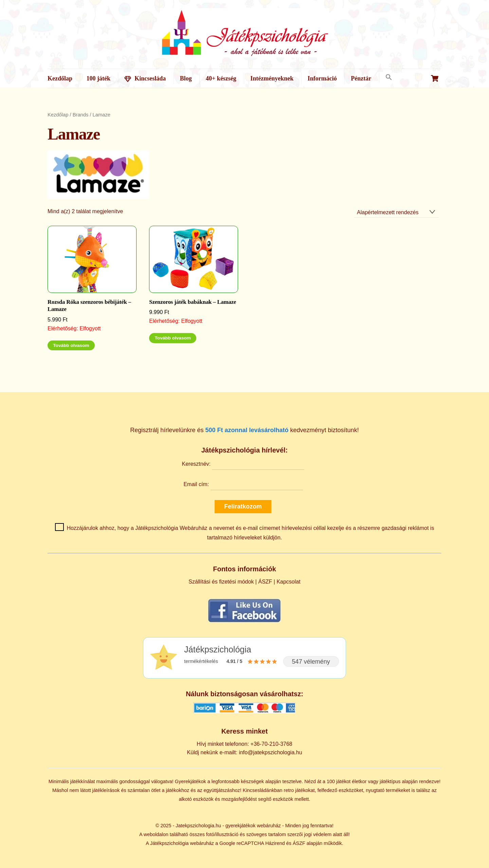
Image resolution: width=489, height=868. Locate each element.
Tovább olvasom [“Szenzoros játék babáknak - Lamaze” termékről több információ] (173, 338)
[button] (389, 78)
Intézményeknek (272, 78)
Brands (81, 115)
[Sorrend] (396, 212)
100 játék (98, 78)
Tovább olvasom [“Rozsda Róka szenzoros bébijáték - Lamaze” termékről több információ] (71, 345)
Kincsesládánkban (263, 790)
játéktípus (390, 781)
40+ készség (221, 78)
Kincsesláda (145, 78)
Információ (322, 78)
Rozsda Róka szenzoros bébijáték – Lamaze (89, 306)
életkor (359, 781)
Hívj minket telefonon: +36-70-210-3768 (244, 744)
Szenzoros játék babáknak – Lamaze (193, 302)
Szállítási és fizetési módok (221, 582)
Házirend (275, 843)
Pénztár (361, 78)
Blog (186, 78)
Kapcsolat (288, 582)
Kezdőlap (60, 78)
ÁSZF (265, 582)
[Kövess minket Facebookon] (244, 622)
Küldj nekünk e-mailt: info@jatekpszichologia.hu (244, 752)
